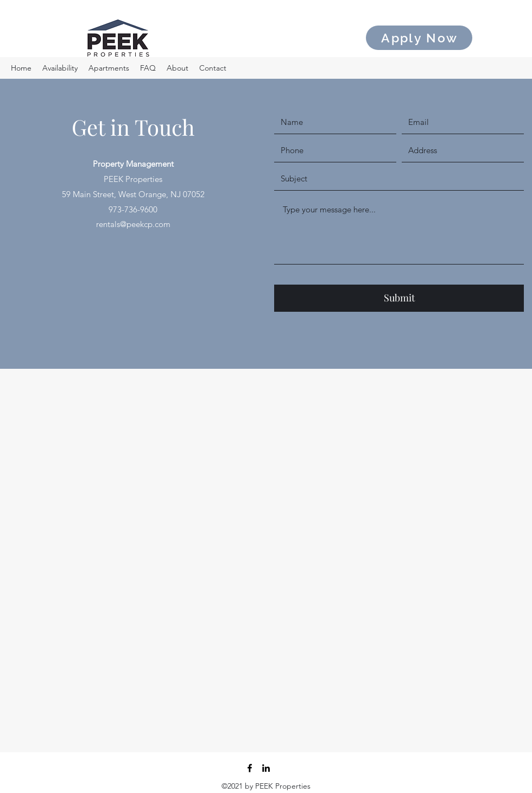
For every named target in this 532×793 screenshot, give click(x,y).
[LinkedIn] (266, 768)
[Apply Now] (419, 38)
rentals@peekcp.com (133, 224)
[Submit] (399, 298)
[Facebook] (250, 768)
